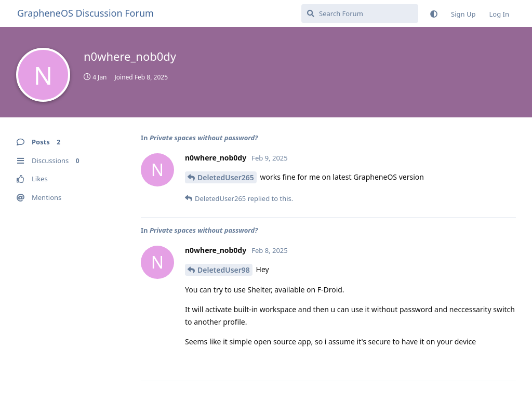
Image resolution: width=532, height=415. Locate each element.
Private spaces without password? (204, 138)
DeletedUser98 (224, 270)
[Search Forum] (360, 14)
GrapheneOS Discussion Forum (85, 13)
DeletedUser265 (226, 177)
